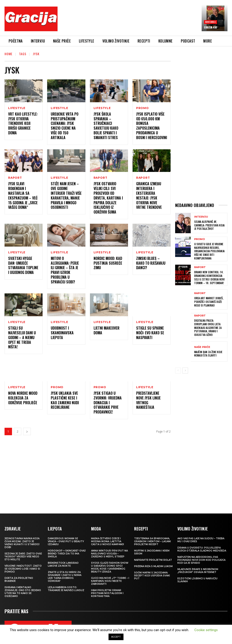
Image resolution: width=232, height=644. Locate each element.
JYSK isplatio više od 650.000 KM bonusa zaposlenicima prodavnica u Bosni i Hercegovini (152, 126)
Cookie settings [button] (206, 630)
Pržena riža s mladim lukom (153, 567)
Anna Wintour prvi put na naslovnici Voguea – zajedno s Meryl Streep (109, 554)
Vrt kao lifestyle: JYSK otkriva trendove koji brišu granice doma (23, 123)
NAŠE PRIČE (202, 347)
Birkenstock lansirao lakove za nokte (63, 565)
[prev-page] (178, 370)
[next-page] (27, 432)
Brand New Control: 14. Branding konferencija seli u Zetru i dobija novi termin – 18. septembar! (209, 277)
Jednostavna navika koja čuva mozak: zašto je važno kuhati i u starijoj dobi (22, 543)
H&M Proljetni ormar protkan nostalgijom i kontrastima (107, 593)
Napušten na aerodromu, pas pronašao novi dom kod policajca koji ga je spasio (201, 560)
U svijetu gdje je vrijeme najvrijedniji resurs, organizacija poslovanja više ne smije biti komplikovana (209, 251)
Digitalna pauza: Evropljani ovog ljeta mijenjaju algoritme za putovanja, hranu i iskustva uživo (208, 327)
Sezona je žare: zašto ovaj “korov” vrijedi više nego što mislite (23, 557)
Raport (15, 178)
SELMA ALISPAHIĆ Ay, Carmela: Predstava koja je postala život (209, 225)
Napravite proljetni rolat (153, 560)
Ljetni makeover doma (106, 331)
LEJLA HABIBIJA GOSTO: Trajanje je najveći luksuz (66, 589)
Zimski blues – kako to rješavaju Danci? (151, 263)
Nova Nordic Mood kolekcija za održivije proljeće (23, 398)
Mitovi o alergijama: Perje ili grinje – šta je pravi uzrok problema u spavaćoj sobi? (65, 270)
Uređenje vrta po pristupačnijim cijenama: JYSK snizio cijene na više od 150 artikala (65, 126)
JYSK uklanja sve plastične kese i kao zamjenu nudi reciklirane (65, 400)
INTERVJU (201, 217)
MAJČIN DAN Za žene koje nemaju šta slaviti (208, 353)
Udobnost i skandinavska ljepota (62, 333)
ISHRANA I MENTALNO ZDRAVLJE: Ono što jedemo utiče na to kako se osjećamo (23, 592)
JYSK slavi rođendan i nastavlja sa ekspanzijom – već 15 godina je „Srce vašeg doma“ (23, 196)
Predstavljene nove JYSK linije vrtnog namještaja (148, 400)
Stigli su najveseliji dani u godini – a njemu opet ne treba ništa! (22, 338)
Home (8, 54)
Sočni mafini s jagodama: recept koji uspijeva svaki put (152, 576)
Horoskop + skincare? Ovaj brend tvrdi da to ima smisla (67, 554)
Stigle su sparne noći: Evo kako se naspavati (150, 333)
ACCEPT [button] (116, 637)
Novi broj (210, 22)
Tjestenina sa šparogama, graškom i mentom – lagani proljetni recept (152, 542)
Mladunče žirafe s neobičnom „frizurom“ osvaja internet (198, 571)
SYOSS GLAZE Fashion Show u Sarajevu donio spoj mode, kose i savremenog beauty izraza (110, 568)
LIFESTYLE (17, 108)
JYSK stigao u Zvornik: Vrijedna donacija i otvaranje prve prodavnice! (108, 403)
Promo (143, 108)
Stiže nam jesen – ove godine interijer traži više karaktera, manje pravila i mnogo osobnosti (66, 196)
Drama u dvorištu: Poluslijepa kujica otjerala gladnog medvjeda (202, 549)
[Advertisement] (144, 20)
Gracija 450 (210, 27)
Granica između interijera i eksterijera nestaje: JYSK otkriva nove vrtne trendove (149, 196)
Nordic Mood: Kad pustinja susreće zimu (108, 263)
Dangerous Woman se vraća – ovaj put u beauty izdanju (66, 542)
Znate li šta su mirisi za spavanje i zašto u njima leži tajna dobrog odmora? (65, 577)
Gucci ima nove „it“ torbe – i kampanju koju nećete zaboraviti (110, 581)
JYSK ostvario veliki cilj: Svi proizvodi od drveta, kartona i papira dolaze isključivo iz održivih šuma (108, 198)
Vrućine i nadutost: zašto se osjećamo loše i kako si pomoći (23, 569)
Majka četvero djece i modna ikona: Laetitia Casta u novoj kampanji (108, 542)
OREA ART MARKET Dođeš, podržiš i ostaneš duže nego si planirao (209, 302)
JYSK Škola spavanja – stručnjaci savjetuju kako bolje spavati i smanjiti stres (106, 126)
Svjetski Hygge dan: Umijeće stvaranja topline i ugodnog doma (23, 265)
